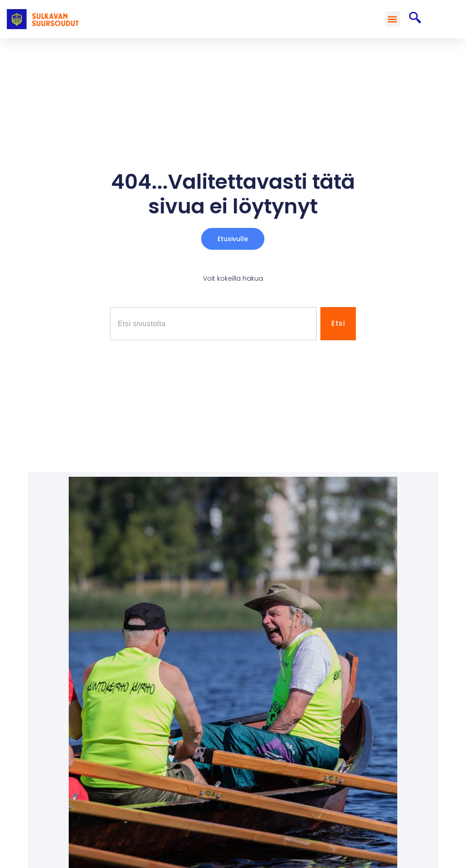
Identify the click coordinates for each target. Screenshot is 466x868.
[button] (393, 19)
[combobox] (214, 324)
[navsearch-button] (415, 19)
